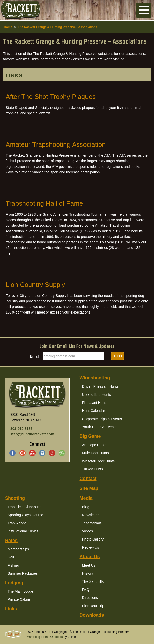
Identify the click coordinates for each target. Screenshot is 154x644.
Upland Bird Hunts (97, 394)
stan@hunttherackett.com (32, 434)
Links (11, 609)
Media (86, 498)
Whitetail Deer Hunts (98, 461)
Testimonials (92, 523)
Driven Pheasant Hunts (100, 386)
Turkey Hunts (93, 469)
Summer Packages (23, 573)
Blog (86, 507)
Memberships (18, 549)
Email (35, 356)
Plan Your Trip (93, 606)
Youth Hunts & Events (99, 427)
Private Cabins (19, 599)
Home (8, 27)
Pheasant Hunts (95, 403)
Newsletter (91, 515)
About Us (90, 557)
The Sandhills (93, 581)
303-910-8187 (21, 429)
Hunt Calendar (94, 411)
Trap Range (17, 523)
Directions (90, 598)
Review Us (91, 547)
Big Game (90, 436)
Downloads (92, 615)
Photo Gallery (93, 539)
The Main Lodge (20, 591)
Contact (88, 479)
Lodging (14, 583)
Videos (88, 531)
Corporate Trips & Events (102, 419)
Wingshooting (95, 378)
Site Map (89, 488)
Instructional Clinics (23, 531)
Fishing (13, 565)
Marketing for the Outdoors (45, 637)
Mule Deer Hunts (96, 453)
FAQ (86, 590)
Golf (11, 557)
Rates (11, 541)
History (88, 573)
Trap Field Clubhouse (24, 507)
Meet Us (89, 565)
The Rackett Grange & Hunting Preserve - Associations (57, 27)
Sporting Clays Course (25, 515)
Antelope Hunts (94, 445)
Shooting (15, 498)
